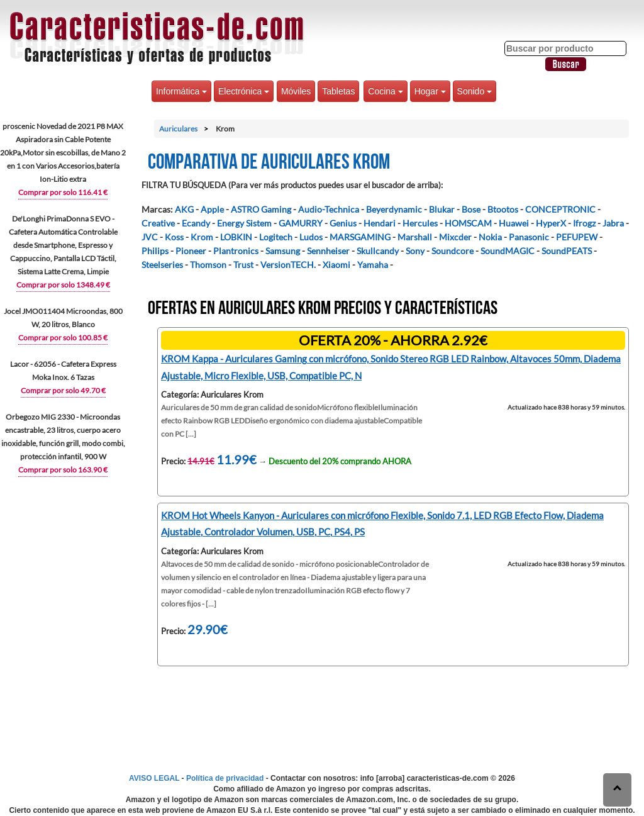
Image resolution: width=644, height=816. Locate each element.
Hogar (430, 91)
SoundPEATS (567, 251)
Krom (202, 237)
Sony (415, 251)
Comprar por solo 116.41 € (63, 192)
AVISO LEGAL (154, 778)
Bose (471, 209)
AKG (184, 209)
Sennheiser (328, 251)
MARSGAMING (360, 237)
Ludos (311, 237)
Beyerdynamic (394, 209)
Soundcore (452, 251)
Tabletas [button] (338, 91)
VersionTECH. (288, 265)
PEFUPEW (577, 237)
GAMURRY (301, 223)
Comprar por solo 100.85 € (63, 338)
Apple (212, 209)
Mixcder (455, 237)
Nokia (490, 237)
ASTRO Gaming (261, 209)
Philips (155, 251)
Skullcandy (378, 251)
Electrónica (244, 91)
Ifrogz (584, 223)
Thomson (208, 265)
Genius (343, 223)
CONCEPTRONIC (560, 209)
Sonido (475, 91)
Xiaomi (336, 265)
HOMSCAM (468, 223)
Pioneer (191, 251)
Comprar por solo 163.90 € (63, 470)
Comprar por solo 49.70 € (63, 390)
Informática (181, 91)
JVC (150, 237)
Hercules (420, 223)
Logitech (276, 237)
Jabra (613, 223)
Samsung (283, 251)
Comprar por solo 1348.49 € (63, 285)
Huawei (514, 223)
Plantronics (236, 251)
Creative (158, 223)
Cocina (385, 91)
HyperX (551, 223)
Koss (174, 237)
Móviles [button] (296, 91)
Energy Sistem (244, 223)
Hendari (380, 223)
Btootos (503, 209)
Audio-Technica (329, 209)
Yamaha (373, 265)
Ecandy (196, 223)
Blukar (442, 209)
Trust (243, 265)
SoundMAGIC (508, 251)
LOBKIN (236, 237)
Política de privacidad (225, 778)
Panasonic (529, 237)
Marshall (415, 237)
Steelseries (162, 265)
